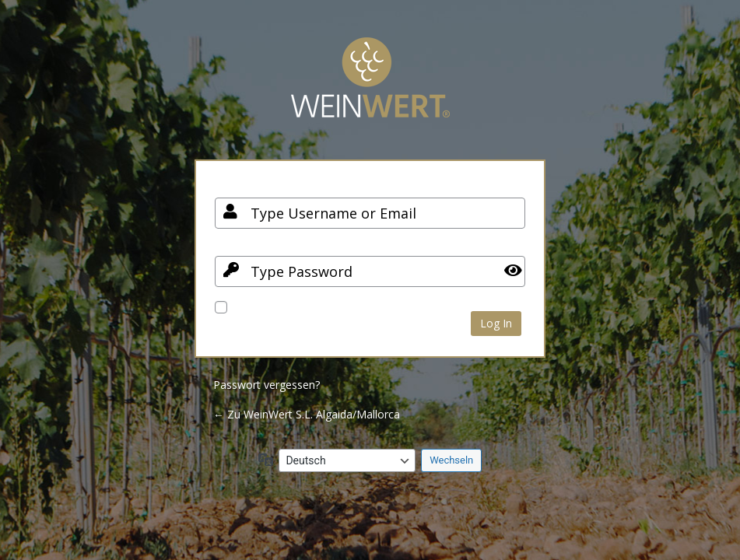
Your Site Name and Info (370, 89)
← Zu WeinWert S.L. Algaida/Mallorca (307, 414)
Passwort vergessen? (267, 385)
